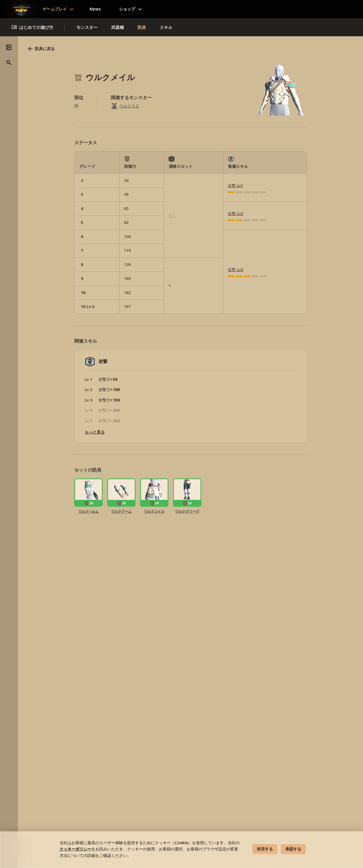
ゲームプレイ (55, 9)
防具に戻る (119, 49)
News (95, 9)
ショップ (127, 9)
